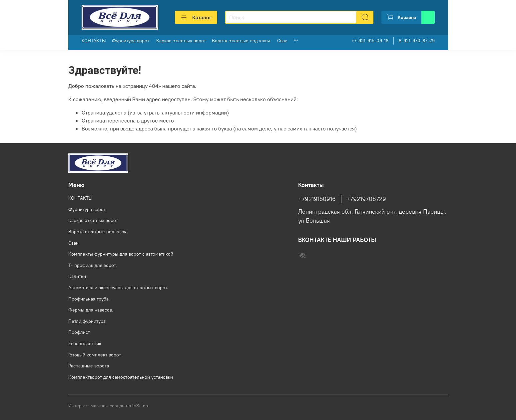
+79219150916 (317, 199)
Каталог (196, 17)
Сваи (282, 41)
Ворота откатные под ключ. (242, 41)
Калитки (77, 276)
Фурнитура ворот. (131, 41)
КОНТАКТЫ (94, 41)
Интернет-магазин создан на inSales (108, 406)
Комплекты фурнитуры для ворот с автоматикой (121, 254)
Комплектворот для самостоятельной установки (121, 377)
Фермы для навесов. (91, 310)
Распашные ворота (89, 366)
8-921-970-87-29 (417, 41)
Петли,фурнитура (87, 321)
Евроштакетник (85, 343)
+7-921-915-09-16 (370, 41)
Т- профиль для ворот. (93, 265)
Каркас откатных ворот (181, 41)
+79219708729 (366, 199)
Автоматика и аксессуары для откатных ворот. (118, 288)
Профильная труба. (89, 299)
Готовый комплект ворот (95, 355)
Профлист (79, 332)
